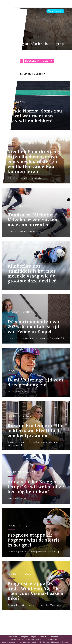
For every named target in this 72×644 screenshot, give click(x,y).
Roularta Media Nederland (29, 642)
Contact (43, 637)
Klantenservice (52, 639)
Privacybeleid (16, 639)
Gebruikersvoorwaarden (33, 639)
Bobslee (31, 61)
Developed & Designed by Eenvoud (56, 642)
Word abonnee (55, 11)
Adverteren (13, 637)
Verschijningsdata (9, 642)
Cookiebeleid (55, 637)
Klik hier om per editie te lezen (24, 74)
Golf (46, 61)
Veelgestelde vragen (29, 637)
